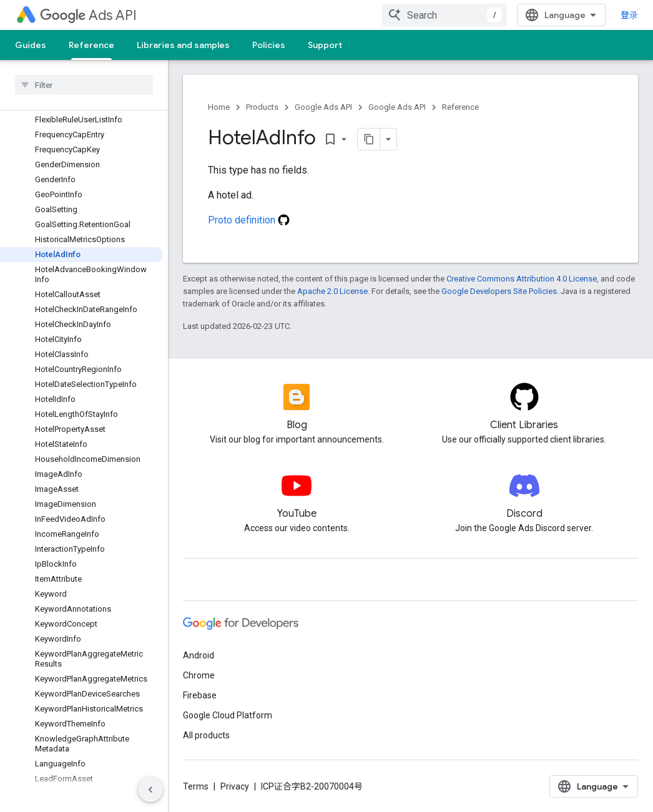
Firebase (200, 695)
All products (206, 735)
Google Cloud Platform (228, 715)
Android (199, 655)
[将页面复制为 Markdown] (369, 139)
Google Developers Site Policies (499, 291)
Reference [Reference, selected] (91, 45)
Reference (460, 107)
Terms (196, 786)
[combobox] (444, 15)
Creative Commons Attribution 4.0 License (522, 279)
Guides (31, 45)
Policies (269, 45)
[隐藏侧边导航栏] (150, 790)
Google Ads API (323, 107)
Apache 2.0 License (332, 291)
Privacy (235, 786)
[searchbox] (84, 85)
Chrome (199, 675)
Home (219, 107)
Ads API (88, 15)
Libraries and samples (183, 45)
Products (262, 107)
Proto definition (249, 220)
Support (325, 45)
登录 (629, 15)
